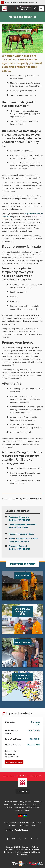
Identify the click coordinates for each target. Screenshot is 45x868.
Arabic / (22, 830)
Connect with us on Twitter (26, 839)
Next (13, 830)
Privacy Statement (21, 850)
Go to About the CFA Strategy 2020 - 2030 (22, 619)
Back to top (24, 792)
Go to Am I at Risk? (22, 586)
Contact (16, 852)
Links (31, 852)
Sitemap (37, 852)
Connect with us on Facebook (8, 839)
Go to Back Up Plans (22, 653)
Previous (7, 830)
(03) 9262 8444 (34, 745)
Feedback (24, 852)
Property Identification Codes (22, 534)
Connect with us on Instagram (20, 839)
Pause (10, 830)
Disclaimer (9, 850)
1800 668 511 (35, 739)
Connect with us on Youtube (14, 839)
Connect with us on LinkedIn (32, 839)
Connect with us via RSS (38, 839)
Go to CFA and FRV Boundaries (22, 686)
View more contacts (14, 763)
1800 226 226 (34, 731)
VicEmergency (22, 855)
